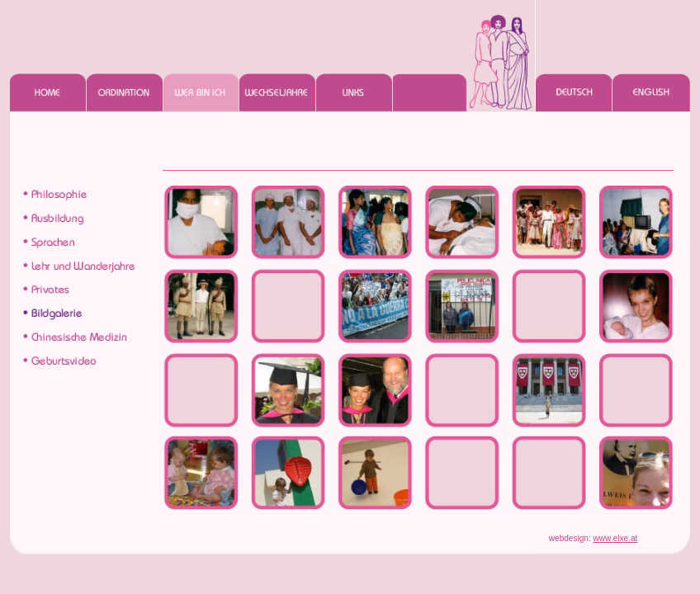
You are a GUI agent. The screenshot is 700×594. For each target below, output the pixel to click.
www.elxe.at (616, 538)
